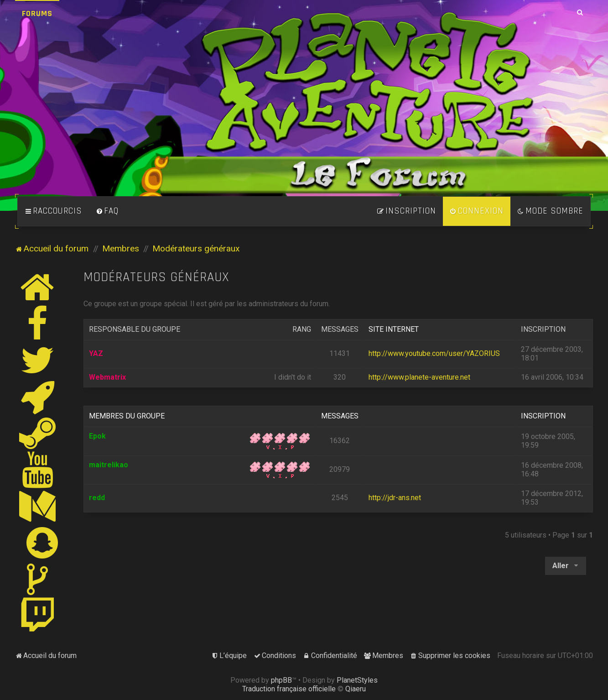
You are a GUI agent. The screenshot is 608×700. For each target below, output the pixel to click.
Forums (37, 13)
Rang (302, 329)
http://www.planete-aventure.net (419, 377)
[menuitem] (107, 211)
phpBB (281, 680)
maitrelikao (109, 465)
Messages (340, 329)
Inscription (543, 329)
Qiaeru (356, 689)
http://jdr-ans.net (395, 498)
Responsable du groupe (135, 329)
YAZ (96, 353)
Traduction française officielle (289, 689)
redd (97, 498)
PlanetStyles (357, 680)
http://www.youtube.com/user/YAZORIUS (434, 353)
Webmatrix (107, 377)
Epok (97, 436)
